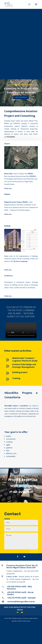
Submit (34, 551)
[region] (21, 93)
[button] (21, 93)
